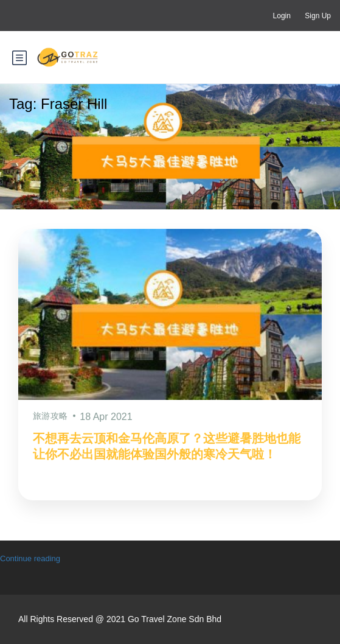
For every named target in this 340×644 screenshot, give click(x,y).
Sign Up (318, 16)
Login (282, 16)
